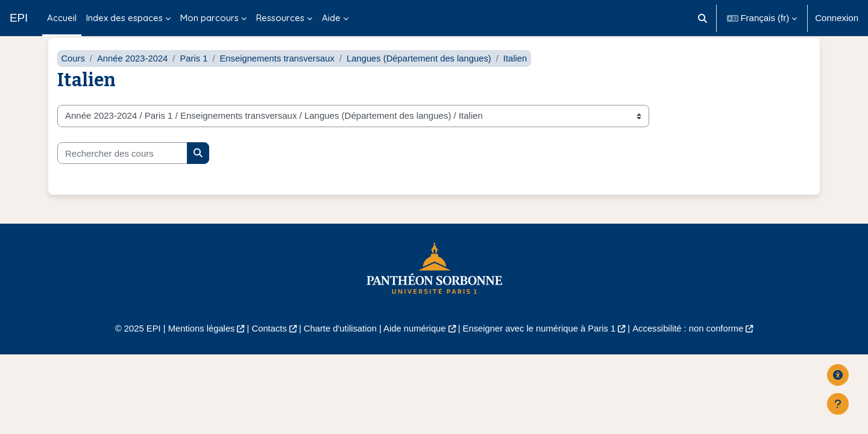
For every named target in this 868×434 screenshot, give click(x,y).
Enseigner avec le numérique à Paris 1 (541, 341)
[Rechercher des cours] (122, 166)
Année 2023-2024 (134, 71)
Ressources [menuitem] (280, 18)
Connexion (837, 18)
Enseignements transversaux (280, 71)
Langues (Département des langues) (424, 71)
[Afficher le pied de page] (838, 404)
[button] (703, 18)
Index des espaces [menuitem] (124, 18)
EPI (19, 18)
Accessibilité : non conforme (693, 341)
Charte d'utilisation (338, 341)
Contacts (266, 341)
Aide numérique (414, 341)
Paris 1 (196, 71)
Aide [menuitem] (331, 18)
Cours (73, 71)
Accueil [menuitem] (62, 18)
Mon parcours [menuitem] (209, 18)
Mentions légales (197, 341)
